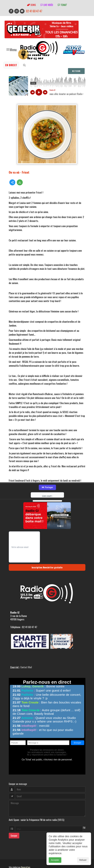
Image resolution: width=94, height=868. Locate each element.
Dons (31, 5)
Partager (47, 479)
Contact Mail (26, 658)
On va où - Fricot (19, 172)
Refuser (83, 860)
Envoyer (14, 827)
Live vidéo (47, 5)
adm (12, 862)
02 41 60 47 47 (34, 11)
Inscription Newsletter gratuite (47, 559)
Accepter (55, 860)
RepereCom (26, 858)
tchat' (62, 5)
